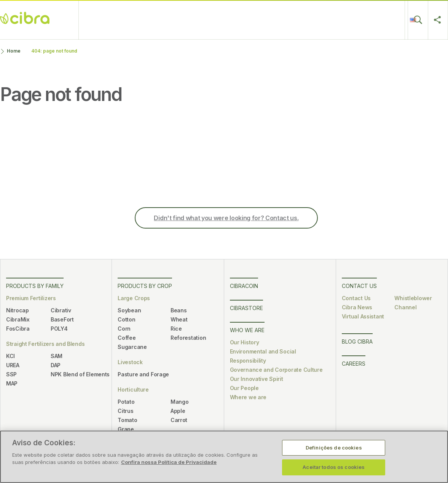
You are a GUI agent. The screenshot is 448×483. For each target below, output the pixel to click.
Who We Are (225, 20)
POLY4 (59, 329)
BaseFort (62, 319)
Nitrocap (18, 310)
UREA (13, 365)
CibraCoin (141, 20)
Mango (180, 402)
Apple (178, 411)
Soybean (129, 310)
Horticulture (133, 389)
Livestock (130, 362)
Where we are (248, 397)
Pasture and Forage (143, 374)
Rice (176, 329)
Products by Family (35, 286)
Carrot (179, 420)
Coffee (127, 338)
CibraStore (181, 20)
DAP (56, 365)
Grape (126, 429)
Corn (124, 329)
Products (104, 20)
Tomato (127, 420)
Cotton (126, 319)
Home (14, 51)
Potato (126, 402)
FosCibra (18, 329)
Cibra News (357, 307)
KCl (10, 356)
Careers (305, 20)
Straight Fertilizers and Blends (45, 344)
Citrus (125, 411)
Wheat (179, 319)
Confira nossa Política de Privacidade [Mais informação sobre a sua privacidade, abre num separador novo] (169, 462)
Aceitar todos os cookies (334, 467)
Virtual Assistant (363, 316)
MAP (12, 383)
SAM (57, 356)
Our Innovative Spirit (257, 379)
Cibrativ (61, 310)
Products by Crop (145, 286)
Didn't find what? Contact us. (226, 218)
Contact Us (268, 20)
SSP (11, 374)
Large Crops (134, 298)
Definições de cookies (334, 448)
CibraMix (18, 319)
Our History (245, 342)
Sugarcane (132, 347)
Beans (179, 310)
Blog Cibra (342, 20)
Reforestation (188, 338)
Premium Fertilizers (31, 298)
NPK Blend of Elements (80, 374)
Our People (244, 388)
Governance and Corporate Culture (276, 370)
